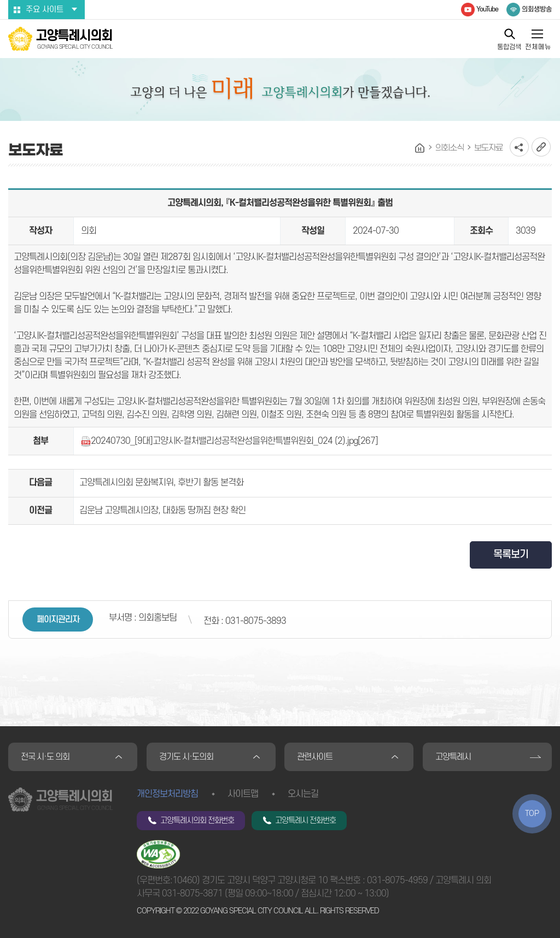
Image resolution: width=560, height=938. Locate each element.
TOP (532, 813)
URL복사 (541, 147)
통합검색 (509, 47)
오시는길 (303, 794)
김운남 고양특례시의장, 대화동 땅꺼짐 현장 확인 (162, 511)
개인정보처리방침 (167, 794)
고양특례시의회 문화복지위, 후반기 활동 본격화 (161, 483)
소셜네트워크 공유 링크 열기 (519, 147)
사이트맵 (243, 794)
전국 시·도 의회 (45, 757)
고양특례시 (453, 757)
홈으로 (420, 148)
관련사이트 (315, 757)
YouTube (487, 9)
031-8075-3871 (192, 894)
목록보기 (511, 555)
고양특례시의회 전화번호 (197, 821)
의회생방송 (537, 9)
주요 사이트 (45, 10)
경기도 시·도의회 (186, 757)
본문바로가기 (0, 0)
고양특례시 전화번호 (305, 821)
